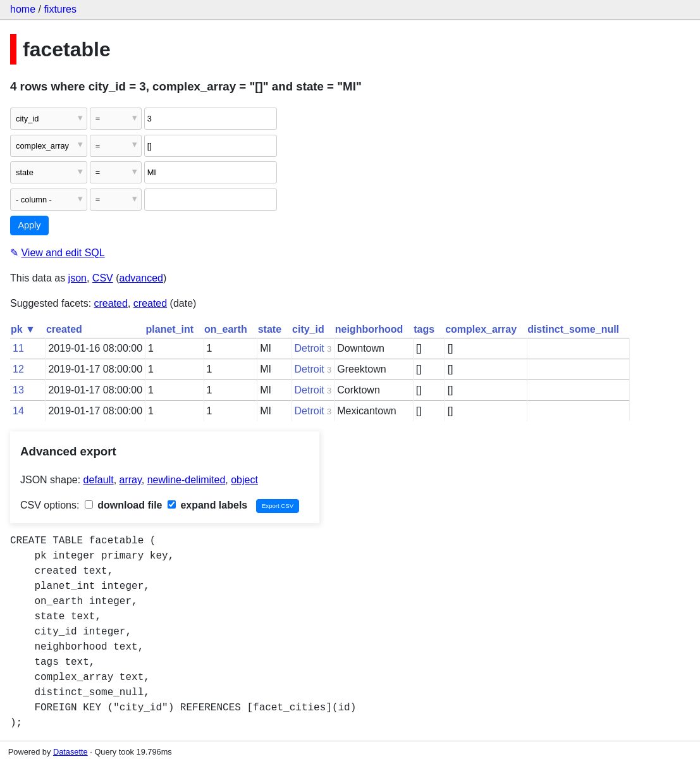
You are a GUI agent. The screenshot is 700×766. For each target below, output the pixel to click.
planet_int (170, 329)
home (23, 9)
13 (18, 390)
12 (18, 369)
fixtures (60, 9)
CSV (103, 278)
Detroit (310, 348)
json (77, 278)
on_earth (226, 329)
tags (424, 329)
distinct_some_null (573, 329)
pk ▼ (23, 329)
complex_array (481, 329)
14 (18, 411)
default (99, 480)
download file (124, 505)
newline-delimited (187, 480)
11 (18, 348)
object (244, 480)
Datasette (71, 752)
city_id (308, 329)
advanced (141, 278)
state (270, 329)
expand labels (207, 505)
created (111, 303)
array (131, 480)
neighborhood (369, 329)
